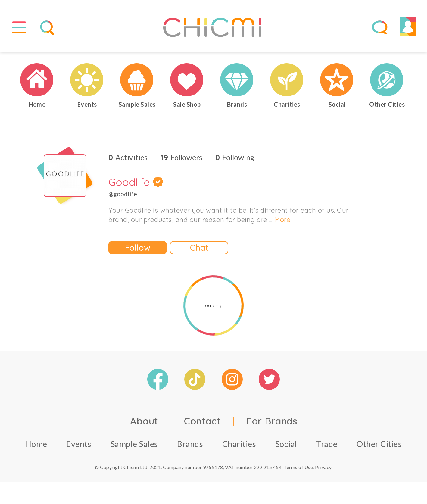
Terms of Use (298, 468)
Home (36, 445)
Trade (327, 445)
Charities (239, 445)
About (144, 422)
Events (79, 445)
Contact (202, 422)
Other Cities (379, 445)
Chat (199, 248)
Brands (190, 445)
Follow (138, 248)
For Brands (272, 422)
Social (286, 445)
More (282, 221)
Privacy (323, 468)
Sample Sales (134, 445)
